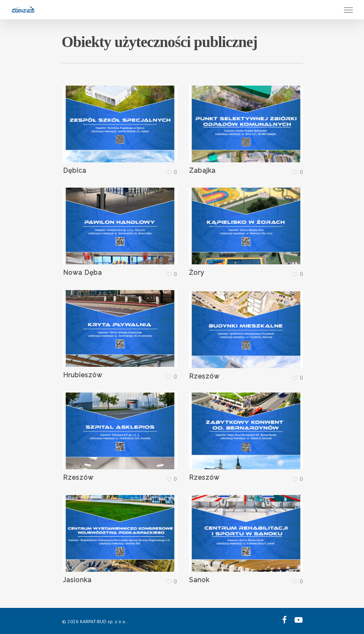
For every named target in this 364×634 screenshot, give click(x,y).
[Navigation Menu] (348, 10)
